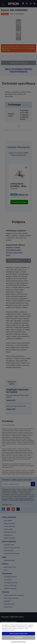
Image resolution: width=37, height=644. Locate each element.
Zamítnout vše (18, 638)
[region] (18, 633)
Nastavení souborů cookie (18, 642)
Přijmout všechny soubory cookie (19, 634)
